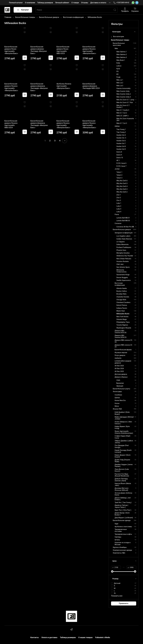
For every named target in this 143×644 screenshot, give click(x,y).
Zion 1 (119, 195)
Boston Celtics (122, 291)
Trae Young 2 (121, 132)
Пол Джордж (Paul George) (122, 446)
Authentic (118, 358)
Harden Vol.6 (121, 141)
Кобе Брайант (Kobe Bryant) (122, 413)
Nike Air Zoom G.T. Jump (125, 100)
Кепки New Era (120, 400)
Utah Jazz (120, 264)
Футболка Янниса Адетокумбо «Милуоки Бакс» (64, 86)
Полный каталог (16, 3)
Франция (120, 386)
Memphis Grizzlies (123, 253)
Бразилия (120, 383)
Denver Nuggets (122, 278)
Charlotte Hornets (123, 297)
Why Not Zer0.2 (122, 192)
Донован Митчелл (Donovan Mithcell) (121, 489)
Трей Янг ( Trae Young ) (123, 503)
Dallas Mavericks (122, 245)
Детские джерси (121, 374)
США (118, 380)
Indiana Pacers (122, 308)
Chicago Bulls (121, 300)
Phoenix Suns (121, 250)
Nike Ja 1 (120, 80)
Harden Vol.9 (121, 149)
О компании (30, 3)
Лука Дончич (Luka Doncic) (122, 470)
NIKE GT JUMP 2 (122, 116)
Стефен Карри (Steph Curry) (122, 437)
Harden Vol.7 (121, 144)
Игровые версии (121, 353)
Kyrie (118, 69)
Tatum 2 (119, 175)
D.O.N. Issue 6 (121, 163)
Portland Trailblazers (124, 247)
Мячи (117, 406)
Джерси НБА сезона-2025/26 (120, 332)
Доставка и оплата (98, 3)
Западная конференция (124, 233)
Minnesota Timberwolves (121, 271)
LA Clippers (120, 242)
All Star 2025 (119, 371)
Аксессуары (117, 392)
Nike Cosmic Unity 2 (124, 94)
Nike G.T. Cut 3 (122, 123)
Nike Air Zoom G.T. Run (125, 103)
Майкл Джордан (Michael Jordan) (124, 418)
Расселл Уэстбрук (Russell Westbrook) (122, 475)
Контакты (35, 637)
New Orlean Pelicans (124, 259)
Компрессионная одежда (122, 550)
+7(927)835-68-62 (121, 3)
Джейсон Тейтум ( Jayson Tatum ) (121, 506)
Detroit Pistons (122, 305)
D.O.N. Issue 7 (121, 166)
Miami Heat (121, 311)
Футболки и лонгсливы (123, 527)
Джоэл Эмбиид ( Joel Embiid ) (123, 499)
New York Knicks (122, 317)
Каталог (23, 10)
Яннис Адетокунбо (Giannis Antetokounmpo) (124, 432)
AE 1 (118, 160)
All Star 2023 (119, 366)
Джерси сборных (121, 377)
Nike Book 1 (121, 60)
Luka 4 (119, 212)
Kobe (118, 63)
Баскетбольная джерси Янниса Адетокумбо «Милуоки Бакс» (89, 50)
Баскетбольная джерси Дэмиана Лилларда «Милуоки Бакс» (39, 87)
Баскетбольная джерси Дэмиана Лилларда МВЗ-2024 (91, 86)
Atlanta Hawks (122, 288)
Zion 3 (119, 200)
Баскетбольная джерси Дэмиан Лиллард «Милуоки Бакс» (39, 50)
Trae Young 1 (121, 129)
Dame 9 (119, 155)
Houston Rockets (123, 261)
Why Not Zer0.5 (122, 183)
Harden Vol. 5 (121, 138)
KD (117, 74)
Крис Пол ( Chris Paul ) (123, 510)
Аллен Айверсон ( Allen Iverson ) (123, 423)
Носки (117, 403)
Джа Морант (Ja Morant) (124, 518)
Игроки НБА (117, 409)
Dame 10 (120, 158)
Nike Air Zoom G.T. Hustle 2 (123, 106)
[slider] (112, 571)
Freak (118, 77)
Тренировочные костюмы (121, 530)
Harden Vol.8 (121, 146)
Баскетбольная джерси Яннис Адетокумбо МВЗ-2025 (63, 50)
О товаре (75, 3)
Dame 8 (119, 152)
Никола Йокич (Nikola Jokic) (123, 484)
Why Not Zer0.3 (122, 189)
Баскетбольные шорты (121, 389)
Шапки (117, 398)
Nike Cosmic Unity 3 (124, 97)
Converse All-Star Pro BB (125, 227)
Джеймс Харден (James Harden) (124, 466)
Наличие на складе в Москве (122, 544)
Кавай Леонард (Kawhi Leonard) (123, 451)
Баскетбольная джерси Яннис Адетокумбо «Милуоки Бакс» (11, 50)
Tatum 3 (119, 178)
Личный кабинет (62, 3)
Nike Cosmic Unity (123, 91)
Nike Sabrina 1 (122, 52)
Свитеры (118, 537)
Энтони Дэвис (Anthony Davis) (123, 494)
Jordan (117, 169)
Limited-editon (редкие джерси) (123, 362)
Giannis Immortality (123, 88)
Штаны (117, 540)
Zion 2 (119, 198)
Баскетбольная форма (123, 350)
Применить (124, 603)
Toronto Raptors (122, 325)
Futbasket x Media (103, 637)
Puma (117, 214)
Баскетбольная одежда (122, 520)
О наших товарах (85, 637)
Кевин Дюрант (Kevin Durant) (123, 456)
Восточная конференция (73, 17)
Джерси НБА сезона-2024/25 (120, 336)
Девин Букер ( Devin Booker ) (122, 514)
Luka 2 (119, 206)
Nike (116, 49)
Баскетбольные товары (25, 17)
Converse (118, 223)
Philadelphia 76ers (123, 322)
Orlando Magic (122, 319)
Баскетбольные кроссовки (119, 44)
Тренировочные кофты (123, 534)
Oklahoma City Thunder (125, 256)
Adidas (117, 126)
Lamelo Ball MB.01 (123, 218)
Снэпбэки (118, 395)
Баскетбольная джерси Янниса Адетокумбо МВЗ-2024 (11, 124)
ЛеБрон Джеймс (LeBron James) (124, 442)
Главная (8, 17)
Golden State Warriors (124, 239)
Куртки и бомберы (120, 547)
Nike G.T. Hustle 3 (123, 110)
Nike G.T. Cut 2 (122, 113)
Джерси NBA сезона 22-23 (124, 346)
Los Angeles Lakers (123, 236)
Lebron (119, 66)
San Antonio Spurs (123, 267)
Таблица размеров (45, 3)
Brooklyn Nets (121, 294)
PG (117, 71)
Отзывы (85, 3)
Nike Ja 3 (120, 86)
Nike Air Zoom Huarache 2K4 (125, 120)
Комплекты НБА (119, 553)
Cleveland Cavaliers (123, 302)
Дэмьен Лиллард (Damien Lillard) (121, 480)
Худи (116, 524)
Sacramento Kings (123, 275)
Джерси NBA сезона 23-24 (124, 341)
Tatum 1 (119, 172)
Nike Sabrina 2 (122, 55)
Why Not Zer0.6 (122, 181)
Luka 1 (119, 203)
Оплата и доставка (49, 637)
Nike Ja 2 (120, 83)
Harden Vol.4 (121, 135)
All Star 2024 (119, 369)
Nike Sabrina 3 (122, 57)
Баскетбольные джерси (49, 17)
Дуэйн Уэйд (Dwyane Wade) (122, 461)
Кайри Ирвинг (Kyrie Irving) (122, 427)
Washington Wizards (124, 328)
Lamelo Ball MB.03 (123, 221)
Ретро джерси (120, 355)
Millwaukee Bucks (123, 314)
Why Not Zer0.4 (122, 186)
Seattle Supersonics (124, 280)
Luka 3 (119, 209)
